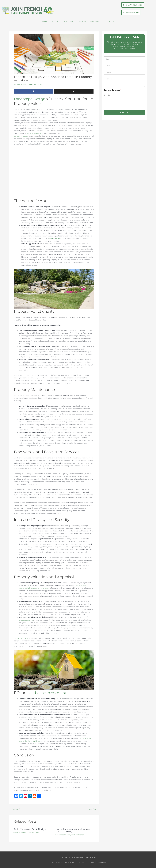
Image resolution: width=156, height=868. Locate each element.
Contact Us (109, 21)
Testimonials (95, 21)
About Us (56, 21)
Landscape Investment (48, 693)
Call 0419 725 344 (124, 37)
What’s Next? (69, 21)
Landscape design (21, 136)
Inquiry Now (124, 112)
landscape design (34, 133)
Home (45, 21)
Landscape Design (35, 84)
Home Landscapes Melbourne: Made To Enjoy (73, 830)
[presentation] (121, 108)
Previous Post (16, 809)
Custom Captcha (113, 90)
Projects (82, 21)
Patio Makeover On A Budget (30, 829)
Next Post (94, 809)
